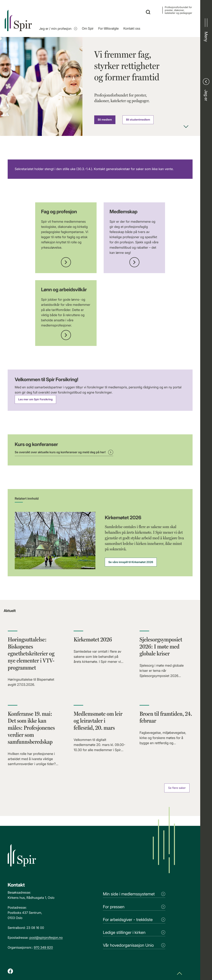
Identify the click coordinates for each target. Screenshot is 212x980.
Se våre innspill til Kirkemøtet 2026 (131, 562)
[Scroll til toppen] (179, 974)
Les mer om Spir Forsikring (35, 399)
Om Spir (88, 29)
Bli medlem (105, 120)
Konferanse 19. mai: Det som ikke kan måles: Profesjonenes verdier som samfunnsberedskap (31, 728)
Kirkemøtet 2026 (93, 639)
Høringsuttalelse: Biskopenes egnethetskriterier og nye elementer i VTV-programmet (31, 654)
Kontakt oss (132, 29)
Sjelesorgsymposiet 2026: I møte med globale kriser (161, 646)
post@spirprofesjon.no (46, 938)
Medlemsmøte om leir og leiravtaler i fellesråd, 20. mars (98, 721)
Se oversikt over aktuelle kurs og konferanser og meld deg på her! (64, 452)
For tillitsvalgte (108, 29)
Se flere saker (177, 788)
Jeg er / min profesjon (58, 29)
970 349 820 (43, 948)
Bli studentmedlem (138, 120)
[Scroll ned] (186, 127)
